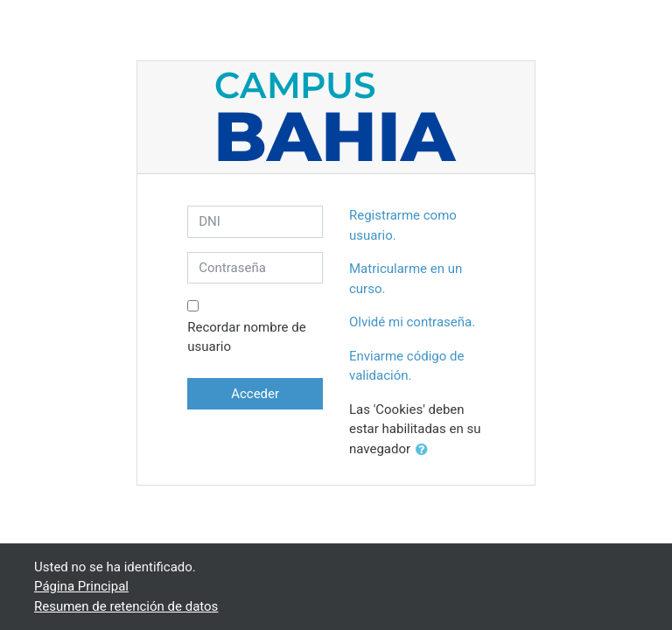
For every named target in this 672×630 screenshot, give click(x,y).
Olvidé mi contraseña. (412, 322)
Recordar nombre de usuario (246, 337)
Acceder (255, 394)
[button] (425, 450)
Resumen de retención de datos (126, 606)
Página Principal (81, 586)
